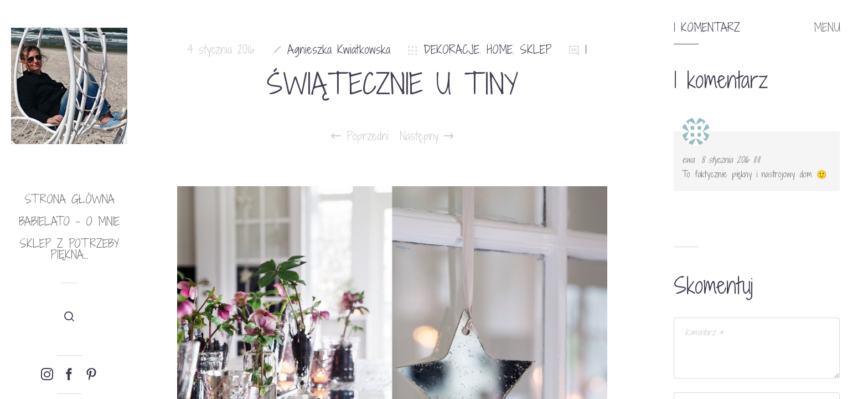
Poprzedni (360, 136)
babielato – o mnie (69, 221)
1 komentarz (707, 28)
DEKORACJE (451, 50)
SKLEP (536, 50)
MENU (827, 28)
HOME (500, 50)
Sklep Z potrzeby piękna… (69, 249)
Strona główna (69, 199)
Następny (427, 136)
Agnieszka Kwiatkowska (339, 50)
